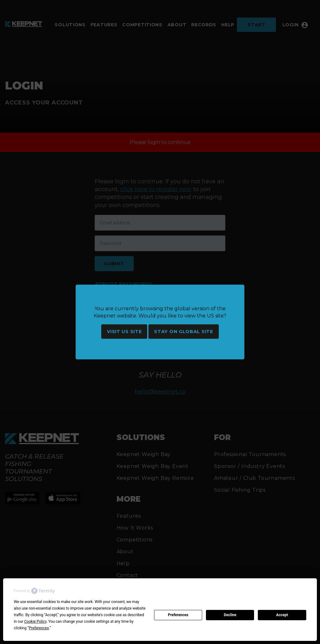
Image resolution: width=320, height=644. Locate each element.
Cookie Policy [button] (35, 621)
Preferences (178, 615)
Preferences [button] (39, 628)
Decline (230, 615)
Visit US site (124, 332)
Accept (282, 615)
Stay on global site (183, 332)
